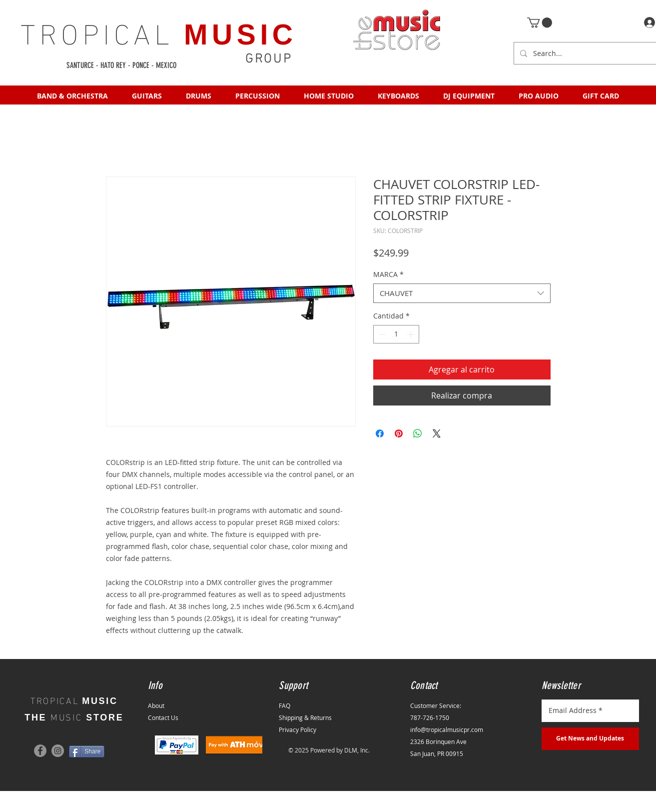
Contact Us (163, 717)
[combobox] (462, 293)
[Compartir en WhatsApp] (418, 433)
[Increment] (411, 334)
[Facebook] (40, 751)
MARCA (388, 274)
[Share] (87, 751)
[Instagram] (58, 751)
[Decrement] (381, 334)
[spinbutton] (396, 334)
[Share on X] (437, 433)
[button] (540, 22)
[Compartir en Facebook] (380, 433)
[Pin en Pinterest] (399, 433)
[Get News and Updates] (590, 739)
